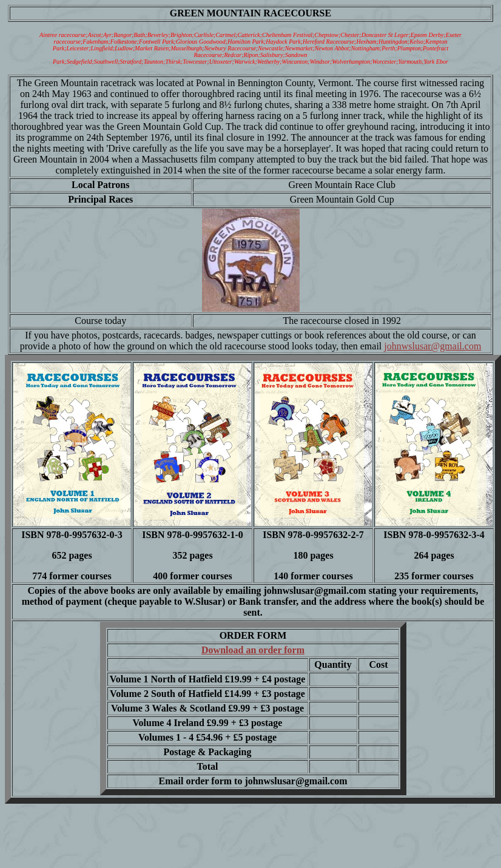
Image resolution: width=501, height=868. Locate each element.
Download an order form (253, 650)
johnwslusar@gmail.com (432, 346)
